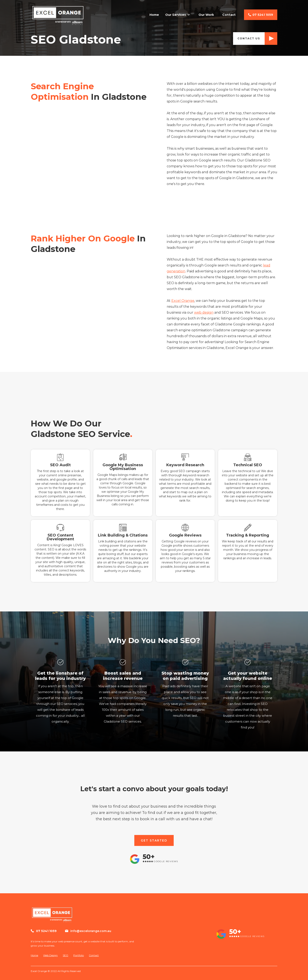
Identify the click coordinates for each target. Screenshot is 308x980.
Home (154, 15)
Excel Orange (183, 301)
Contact (229, 15)
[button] (179, 15)
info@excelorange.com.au (91, 931)
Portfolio (79, 955)
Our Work (206, 15)
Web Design (50, 955)
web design (204, 312)
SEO (65, 955)
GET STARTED (154, 840)
